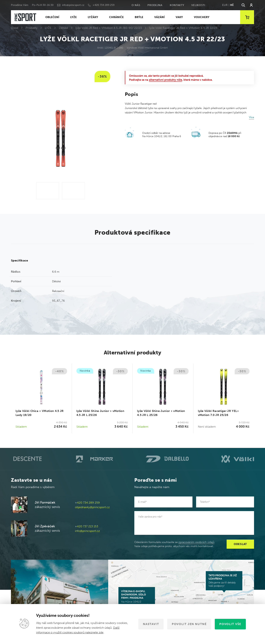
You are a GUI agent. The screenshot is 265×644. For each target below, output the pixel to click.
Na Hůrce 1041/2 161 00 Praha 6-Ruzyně (137, 598)
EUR (225, 5)
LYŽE (73, 17)
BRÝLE (139, 17)
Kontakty (177, 5)
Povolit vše (230, 624)
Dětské (63, 28)
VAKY (179, 17)
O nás (136, 5)
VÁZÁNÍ (159, 17)
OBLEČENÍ (52, 17)
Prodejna (155, 5)
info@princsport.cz (73, 5)
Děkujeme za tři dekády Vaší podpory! (224, 581)
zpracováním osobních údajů (196, 542)
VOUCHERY (202, 17)
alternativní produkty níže (165, 80)
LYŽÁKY (93, 17)
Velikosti (198, 5)
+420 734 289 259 (104, 5)
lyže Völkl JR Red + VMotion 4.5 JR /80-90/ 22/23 (109, 28)
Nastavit (151, 624)
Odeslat (240, 544)
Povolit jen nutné (189, 624)
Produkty (32, 28)
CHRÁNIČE (116, 17)
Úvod (15, 28)
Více (251, 117)
